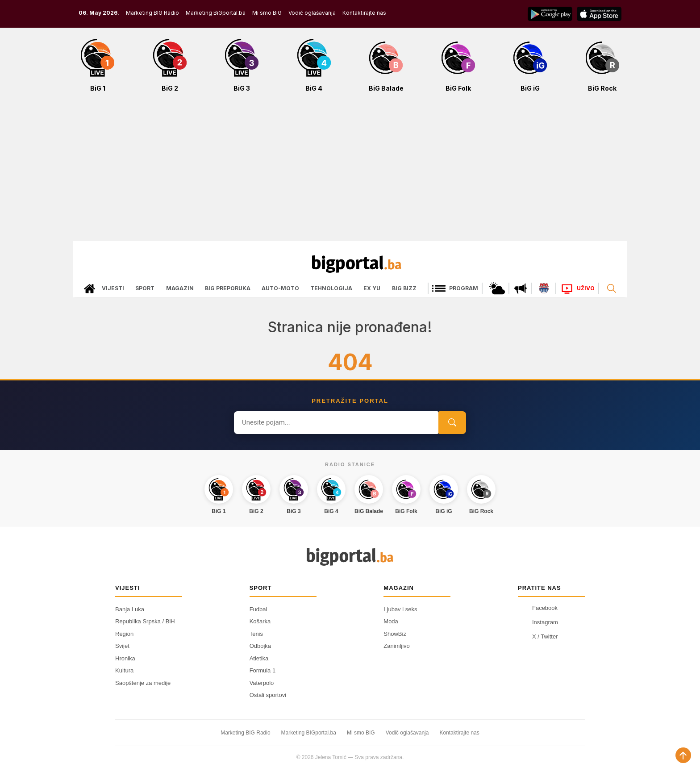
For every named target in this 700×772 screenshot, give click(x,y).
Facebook (538, 608)
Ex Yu (372, 288)
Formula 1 (263, 670)
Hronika (125, 658)
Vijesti (113, 288)
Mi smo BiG (267, 13)
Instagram (538, 622)
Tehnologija (331, 288)
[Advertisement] (350, 171)
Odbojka (260, 646)
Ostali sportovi (268, 695)
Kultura (124, 670)
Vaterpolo (262, 683)
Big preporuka (228, 288)
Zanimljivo (397, 646)
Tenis (256, 634)
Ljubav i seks (400, 609)
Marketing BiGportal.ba (216, 13)
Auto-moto (280, 288)
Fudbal (258, 609)
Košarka (260, 621)
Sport (145, 288)
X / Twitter (538, 637)
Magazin (180, 288)
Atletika (259, 658)
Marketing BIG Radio (152, 13)
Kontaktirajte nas (364, 13)
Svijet (122, 646)
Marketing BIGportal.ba (309, 733)
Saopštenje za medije (143, 683)
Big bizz (404, 288)
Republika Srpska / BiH (145, 621)
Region (124, 634)
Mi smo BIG (361, 733)
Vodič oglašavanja (312, 13)
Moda (391, 621)
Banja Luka (130, 609)
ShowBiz (395, 634)
